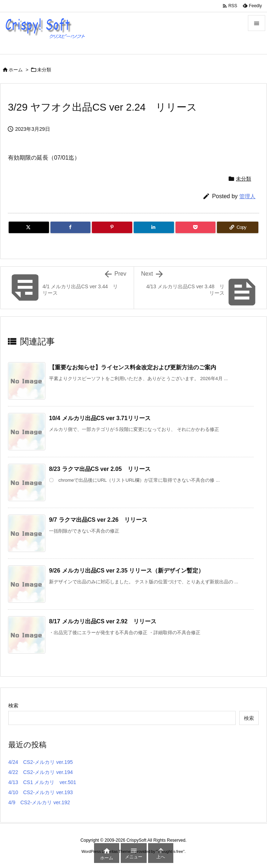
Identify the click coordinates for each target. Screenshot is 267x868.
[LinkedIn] (154, 227)
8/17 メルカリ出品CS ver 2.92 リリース (103, 621)
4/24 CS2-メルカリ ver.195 (41, 762)
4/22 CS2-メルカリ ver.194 (41, 772)
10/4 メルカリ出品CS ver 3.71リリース (100, 418)
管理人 (247, 196)
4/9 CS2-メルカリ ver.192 (39, 802)
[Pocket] (196, 227)
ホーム (16, 70)
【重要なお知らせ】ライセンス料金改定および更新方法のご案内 (133, 367)
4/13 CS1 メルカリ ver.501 (42, 782)
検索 (13, 705)
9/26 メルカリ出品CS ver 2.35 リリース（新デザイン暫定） (126, 571)
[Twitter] (29, 227)
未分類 (44, 70)
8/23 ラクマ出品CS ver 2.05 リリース (100, 469)
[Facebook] (71, 227)
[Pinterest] (112, 227)
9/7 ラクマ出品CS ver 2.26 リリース (98, 520)
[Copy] (238, 227)
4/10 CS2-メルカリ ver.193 (41, 792)
